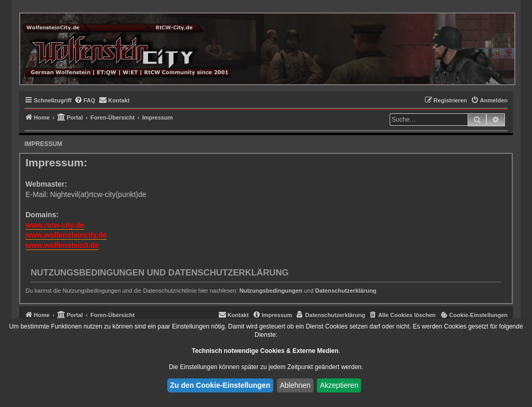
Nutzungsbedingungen (271, 291)
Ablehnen (295, 385)
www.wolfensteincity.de (66, 235)
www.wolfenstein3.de (62, 245)
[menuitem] (85, 100)
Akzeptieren (339, 385)
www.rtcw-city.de (55, 225)
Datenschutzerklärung (346, 291)
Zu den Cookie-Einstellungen (220, 385)
